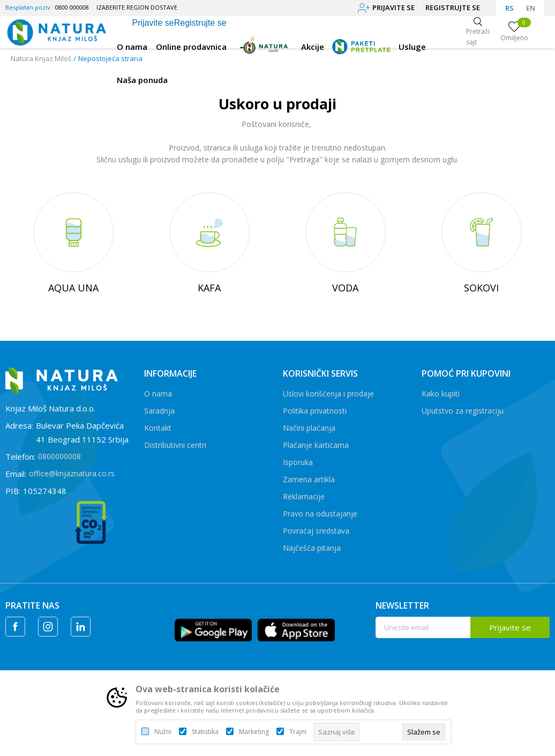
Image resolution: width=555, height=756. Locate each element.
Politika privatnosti (315, 411)
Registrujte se (453, 8)
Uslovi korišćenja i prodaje (328, 394)
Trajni (298, 732)
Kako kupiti (441, 394)
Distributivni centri (175, 445)
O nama (158, 394)
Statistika (205, 732)
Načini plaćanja (309, 428)
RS (509, 8)
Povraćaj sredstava (316, 531)
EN (531, 8)
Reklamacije (304, 496)
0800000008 (59, 456)
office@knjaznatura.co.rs (72, 473)
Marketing (254, 732)
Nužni (163, 732)
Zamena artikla (309, 479)
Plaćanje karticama (316, 445)
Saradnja (159, 411)
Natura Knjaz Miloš (41, 58)
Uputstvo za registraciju (463, 411)
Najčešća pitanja (312, 548)
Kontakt (158, 428)
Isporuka (298, 462)
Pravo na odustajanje (320, 514)
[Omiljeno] (514, 32)
